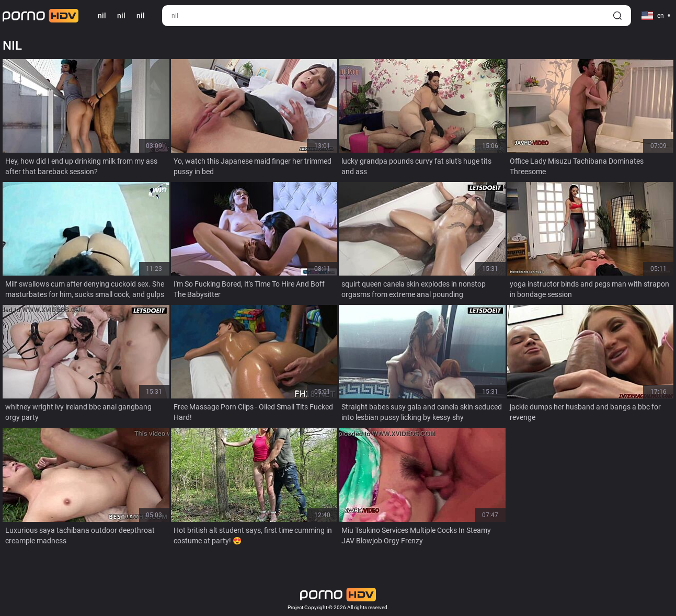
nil (121, 16)
